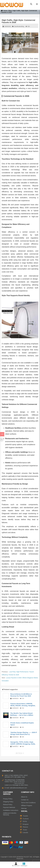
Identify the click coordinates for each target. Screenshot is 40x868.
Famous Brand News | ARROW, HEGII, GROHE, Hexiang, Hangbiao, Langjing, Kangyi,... (23, 706)
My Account (16, 864)
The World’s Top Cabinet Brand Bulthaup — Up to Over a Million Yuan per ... (22, 715)
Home (4, 11)
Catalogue (24, 864)
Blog (10, 11)
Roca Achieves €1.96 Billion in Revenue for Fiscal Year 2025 (21, 695)
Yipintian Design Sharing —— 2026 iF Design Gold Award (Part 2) (24, 733)
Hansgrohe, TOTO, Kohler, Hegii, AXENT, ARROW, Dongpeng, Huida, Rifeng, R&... (23, 744)
